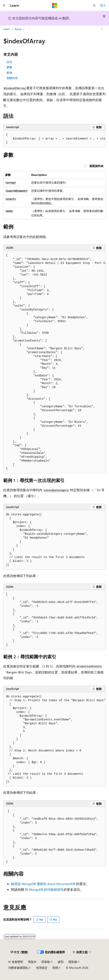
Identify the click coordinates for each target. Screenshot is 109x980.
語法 (9, 62)
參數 (9, 67)
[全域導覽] (4, 6)
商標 (55, 968)
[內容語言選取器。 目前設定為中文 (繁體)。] (19, 952)
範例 (9, 73)
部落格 (46, 962)
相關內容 (12, 78)
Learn (7, 29)
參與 (61, 962)
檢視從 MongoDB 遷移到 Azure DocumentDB (43, 884)
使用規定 (42, 968)
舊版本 (32, 962)
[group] (54, 139)
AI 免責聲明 (16, 962)
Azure (18, 29)
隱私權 (73, 962)
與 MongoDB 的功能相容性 (44, 889)
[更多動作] (102, 29)
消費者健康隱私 (18, 968)
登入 (103, 5)
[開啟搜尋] (94, 6)
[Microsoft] (55, 6)
